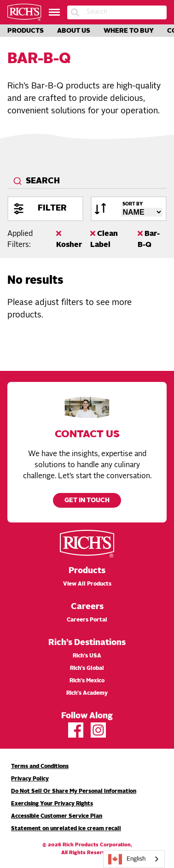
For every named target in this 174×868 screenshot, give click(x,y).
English (127, 859)
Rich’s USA (87, 656)
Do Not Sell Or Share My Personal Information (74, 792)
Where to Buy (129, 31)
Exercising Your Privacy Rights (52, 804)
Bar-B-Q (149, 239)
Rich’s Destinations (87, 643)
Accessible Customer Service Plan (57, 816)
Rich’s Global (87, 669)
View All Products (87, 584)
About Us (74, 31)
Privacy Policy (30, 779)
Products (26, 31)
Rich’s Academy (87, 693)
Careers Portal (87, 620)
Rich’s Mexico (87, 681)
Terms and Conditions (40, 767)
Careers (87, 607)
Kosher (69, 239)
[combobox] (87, 182)
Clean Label (104, 239)
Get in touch (87, 501)
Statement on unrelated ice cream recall (66, 829)
